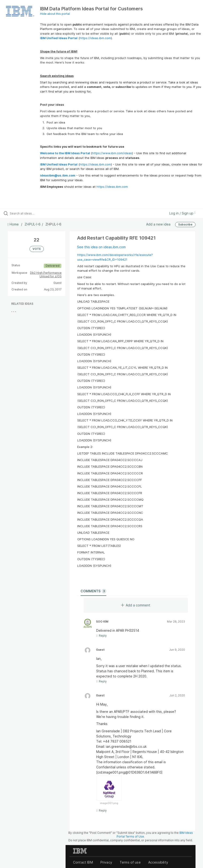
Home (14, 224)
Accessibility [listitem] (158, 862)
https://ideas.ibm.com (95, 38)
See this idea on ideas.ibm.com (101, 247)
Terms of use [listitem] (130, 862)
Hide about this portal (55, 14)
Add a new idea (158, 224)
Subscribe (185, 224)
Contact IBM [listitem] (83, 862)
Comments (93, 591)
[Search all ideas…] (32, 213)
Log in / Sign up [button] (182, 213)
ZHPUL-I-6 (33, 224)
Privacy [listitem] (106, 862)
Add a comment (136, 605)
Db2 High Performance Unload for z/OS (46, 275)
